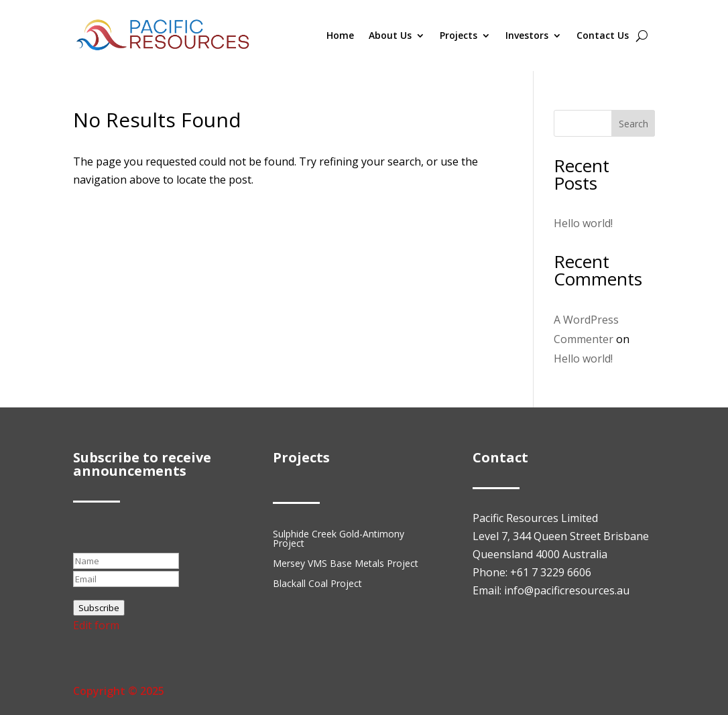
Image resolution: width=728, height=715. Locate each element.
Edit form (96, 625)
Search (633, 124)
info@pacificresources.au (567, 590)
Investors (527, 35)
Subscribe (99, 608)
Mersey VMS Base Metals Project (346, 564)
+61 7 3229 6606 (551, 572)
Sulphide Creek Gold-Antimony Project (339, 539)
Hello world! (583, 223)
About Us (390, 35)
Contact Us (603, 35)
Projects (459, 35)
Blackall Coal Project (317, 584)
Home (340, 35)
